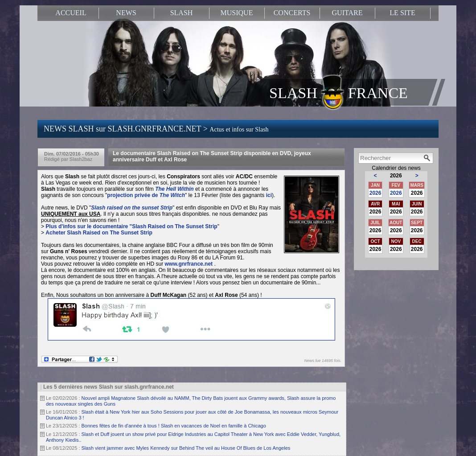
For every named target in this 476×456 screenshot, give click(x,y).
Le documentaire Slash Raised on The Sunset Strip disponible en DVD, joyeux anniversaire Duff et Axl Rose (212, 156)
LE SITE (402, 13)
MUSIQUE (237, 13)
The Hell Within (174, 189)
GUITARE (347, 13)
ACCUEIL (71, 13)
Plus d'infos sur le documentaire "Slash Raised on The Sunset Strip (131, 226)
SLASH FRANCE (339, 92)
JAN (375, 185)
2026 (375, 193)
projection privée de (146, 195)
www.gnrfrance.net (189, 264)
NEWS (126, 13)
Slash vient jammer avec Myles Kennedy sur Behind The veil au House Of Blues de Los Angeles (186, 448)
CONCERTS (292, 13)
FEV (396, 185)
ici (269, 195)
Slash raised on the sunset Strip (132, 208)
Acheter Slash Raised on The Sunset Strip (99, 233)
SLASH (182, 13)
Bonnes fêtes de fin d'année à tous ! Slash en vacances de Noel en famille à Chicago (174, 426)
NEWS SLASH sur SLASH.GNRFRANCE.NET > (156, 129)
